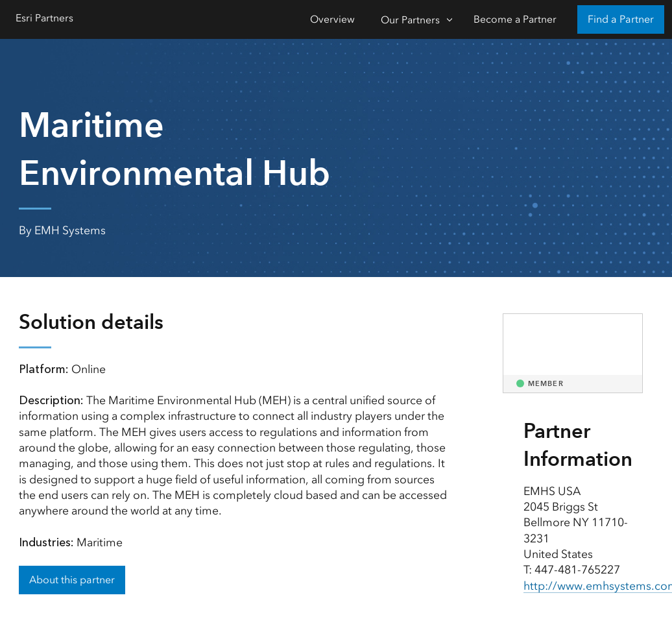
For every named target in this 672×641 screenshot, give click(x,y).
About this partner (72, 580)
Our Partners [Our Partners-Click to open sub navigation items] (410, 20)
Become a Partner (515, 19)
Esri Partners (44, 18)
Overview (332, 19)
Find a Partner (621, 19)
